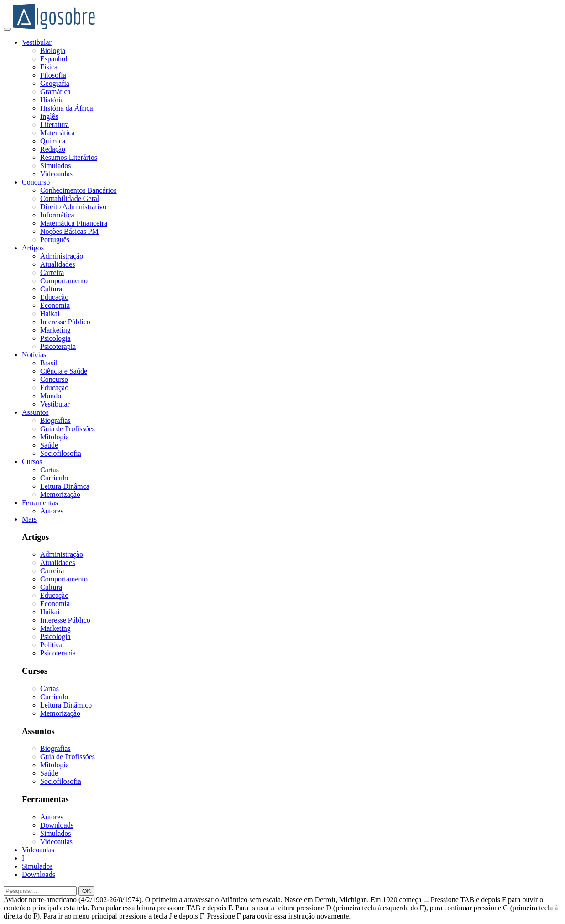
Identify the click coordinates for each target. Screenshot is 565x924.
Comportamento (64, 281)
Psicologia (55, 338)
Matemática (58, 133)
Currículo (54, 478)
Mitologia (55, 437)
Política (51, 645)
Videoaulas (56, 174)
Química (53, 141)
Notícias (34, 355)
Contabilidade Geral (70, 198)
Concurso (36, 182)
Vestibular (37, 42)
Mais (29, 519)
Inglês (49, 116)
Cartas (50, 470)
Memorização (60, 494)
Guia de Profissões (68, 429)
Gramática (55, 92)
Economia (55, 305)
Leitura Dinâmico (66, 705)
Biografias (55, 420)
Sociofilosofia (61, 453)
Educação (54, 297)
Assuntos (35, 412)
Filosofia (53, 75)
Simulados (56, 166)
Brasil (49, 363)
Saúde (49, 445)
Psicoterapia (58, 346)
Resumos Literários (69, 157)
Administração (62, 256)
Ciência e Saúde (64, 371)
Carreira (52, 272)
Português (55, 240)
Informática (57, 215)
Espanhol (54, 59)
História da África (67, 108)
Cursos (32, 462)
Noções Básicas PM (69, 231)
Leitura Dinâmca (65, 486)
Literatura (55, 124)
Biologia (53, 50)
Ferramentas (40, 503)
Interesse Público (65, 322)
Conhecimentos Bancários (78, 190)
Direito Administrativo (73, 207)
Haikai (50, 314)
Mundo (51, 396)
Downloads (57, 825)
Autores (52, 511)
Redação (53, 149)
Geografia (55, 83)
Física (49, 67)
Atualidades (58, 264)
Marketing (55, 330)
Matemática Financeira (74, 223)
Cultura (51, 289)
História (52, 100)
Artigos (33, 248)
